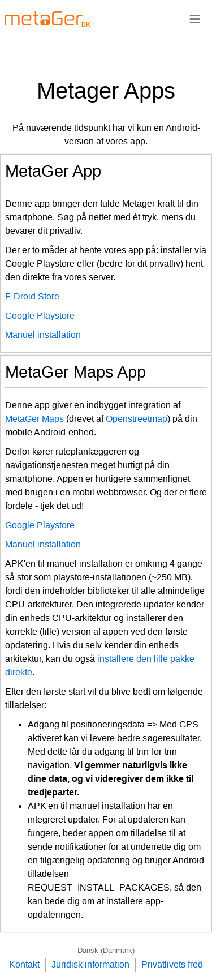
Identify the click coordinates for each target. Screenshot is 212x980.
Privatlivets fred (172, 964)
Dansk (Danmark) (106, 950)
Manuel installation (43, 335)
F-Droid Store (32, 296)
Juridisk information (90, 964)
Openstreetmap (137, 419)
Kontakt (24, 964)
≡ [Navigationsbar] (195, 18)
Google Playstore (40, 316)
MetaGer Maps (34, 419)
